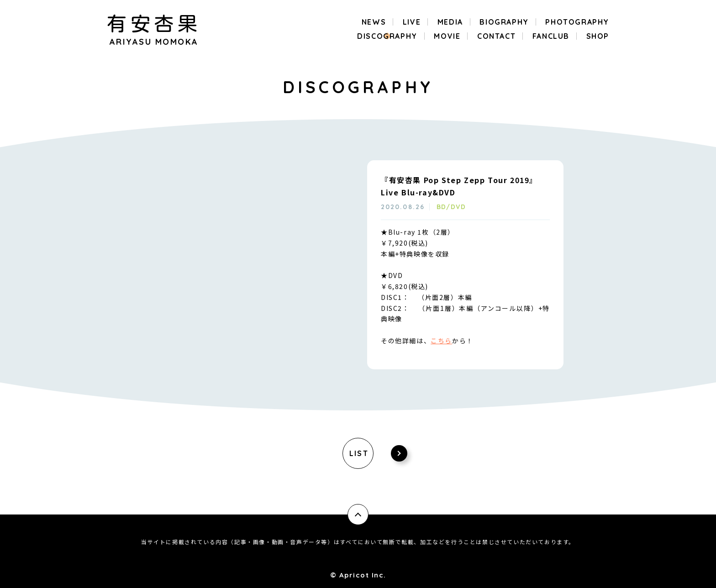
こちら (441, 341)
